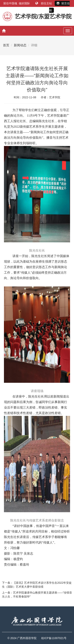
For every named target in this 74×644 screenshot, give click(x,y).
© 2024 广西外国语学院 (22, 638)
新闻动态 (20, 45)
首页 (6, 45)
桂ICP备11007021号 (54, 638)
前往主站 (44, 3)
